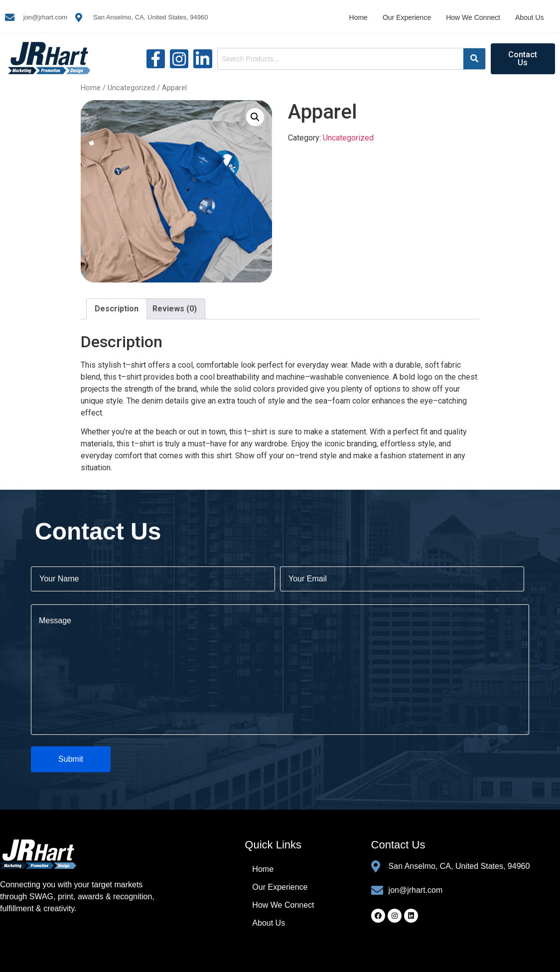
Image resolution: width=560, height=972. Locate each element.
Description (117, 309)
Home (358, 17)
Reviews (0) (175, 309)
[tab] (117, 309)
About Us (530, 17)
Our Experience (407, 17)
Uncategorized (131, 88)
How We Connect (473, 17)
